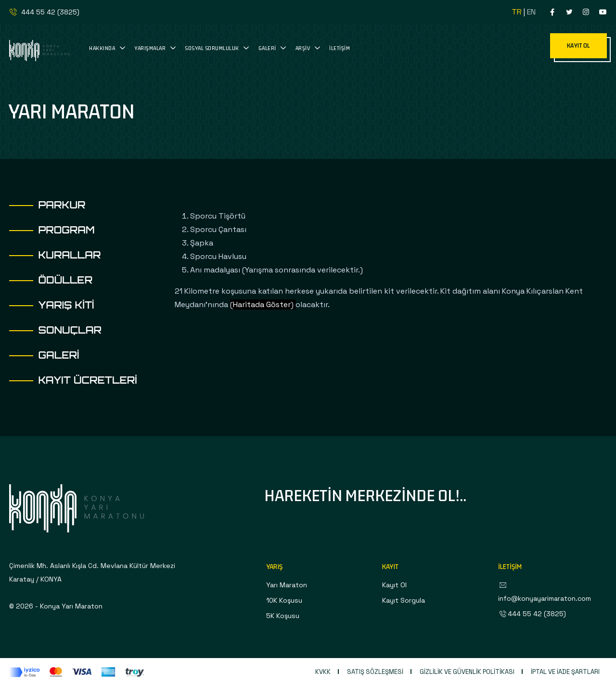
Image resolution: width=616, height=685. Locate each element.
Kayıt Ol (394, 585)
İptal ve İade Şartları (565, 672)
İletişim (340, 48)
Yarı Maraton (287, 585)
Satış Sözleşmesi (375, 672)
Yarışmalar (151, 48)
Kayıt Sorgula (404, 600)
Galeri (268, 48)
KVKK (323, 672)
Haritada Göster (262, 304)
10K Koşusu (284, 600)
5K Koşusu (283, 616)
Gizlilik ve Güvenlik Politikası (467, 672)
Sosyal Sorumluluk (212, 48)
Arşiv (303, 48)
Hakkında (103, 48)
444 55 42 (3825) (44, 12)
